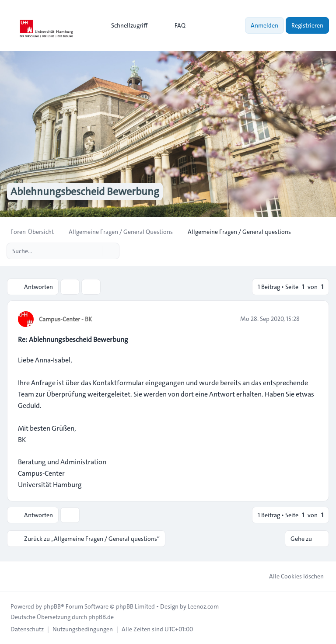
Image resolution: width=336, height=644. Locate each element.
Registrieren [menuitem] (307, 25)
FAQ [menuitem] (174, 25)
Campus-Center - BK (65, 319)
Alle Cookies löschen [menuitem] (291, 576)
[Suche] (94, 251)
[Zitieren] (311, 319)
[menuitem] (125, 25)
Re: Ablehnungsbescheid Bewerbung (73, 339)
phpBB (52, 606)
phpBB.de (101, 617)
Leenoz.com (203, 606)
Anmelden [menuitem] (264, 25)
